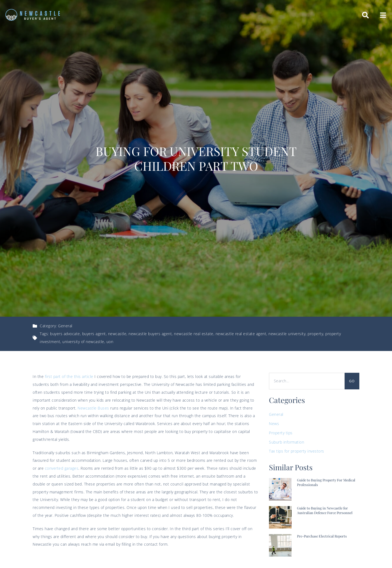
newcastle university (287, 334)
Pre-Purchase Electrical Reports (322, 536)
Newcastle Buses (93, 408)
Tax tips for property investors (297, 451)
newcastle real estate (194, 334)
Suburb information (287, 442)
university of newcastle (83, 342)
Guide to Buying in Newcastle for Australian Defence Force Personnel (325, 510)
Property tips (281, 433)
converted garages (62, 468)
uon (110, 342)
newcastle (117, 334)
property (315, 334)
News (274, 424)
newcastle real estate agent (241, 334)
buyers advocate (65, 334)
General (65, 326)
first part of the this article (69, 376)
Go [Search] (352, 381)
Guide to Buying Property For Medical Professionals (326, 482)
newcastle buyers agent (150, 334)
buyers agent (94, 334)
